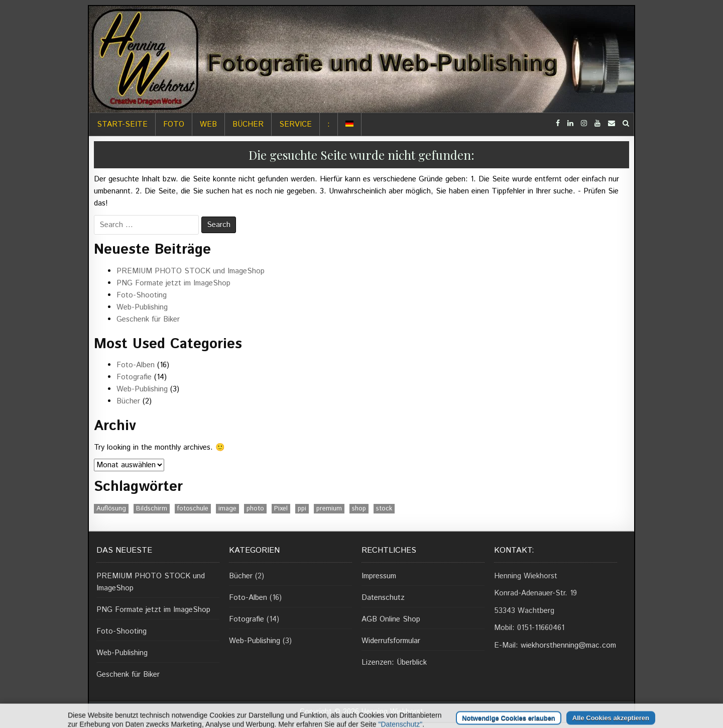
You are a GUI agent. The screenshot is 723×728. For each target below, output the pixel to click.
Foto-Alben (136, 365)
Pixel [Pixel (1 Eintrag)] (281, 509)
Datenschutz (383, 598)
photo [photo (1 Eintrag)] (255, 509)
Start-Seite (122, 124)
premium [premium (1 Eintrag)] (329, 509)
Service (295, 124)
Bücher (248, 124)
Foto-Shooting (142, 295)
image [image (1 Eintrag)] (227, 509)
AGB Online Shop (391, 619)
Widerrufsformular (391, 641)
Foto (174, 124)
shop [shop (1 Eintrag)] (359, 509)
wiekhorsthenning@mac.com (568, 645)
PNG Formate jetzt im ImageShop (173, 283)
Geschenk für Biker (148, 319)
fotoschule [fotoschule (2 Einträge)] (193, 509)
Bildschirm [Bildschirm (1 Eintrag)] (152, 509)
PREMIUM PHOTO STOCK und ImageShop (191, 271)
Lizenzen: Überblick (394, 662)
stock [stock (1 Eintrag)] (384, 509)
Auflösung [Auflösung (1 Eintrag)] (111, 509)
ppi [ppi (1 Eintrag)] (302, 509)
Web (208, 124)
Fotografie (134, 377)
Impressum (379, 576)
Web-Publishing (142, 307)
